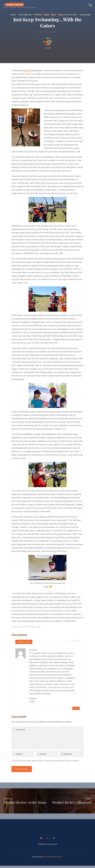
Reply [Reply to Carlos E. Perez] (76, 711)
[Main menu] (89, 6)
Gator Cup (18, 627)
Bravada (47, 859)
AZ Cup (27, 70)
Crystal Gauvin (14, 5)
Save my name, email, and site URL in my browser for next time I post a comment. (46, 763)
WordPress (58, 859)
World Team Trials (34, 627)
